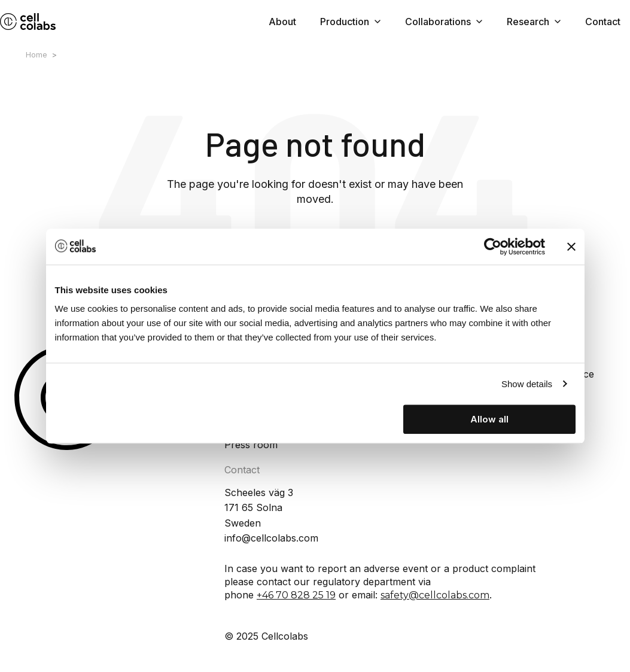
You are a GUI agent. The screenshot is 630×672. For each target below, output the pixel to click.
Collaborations (444, 22)
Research (534, 22)
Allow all (489, 419)
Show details (527, 384)
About (282, 22)
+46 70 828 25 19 (296, 595)
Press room (251, 445)
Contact (603, 22)
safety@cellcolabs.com (435, 595)
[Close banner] (571, 247)
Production (351, 22)
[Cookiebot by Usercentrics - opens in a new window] (493, 247)
